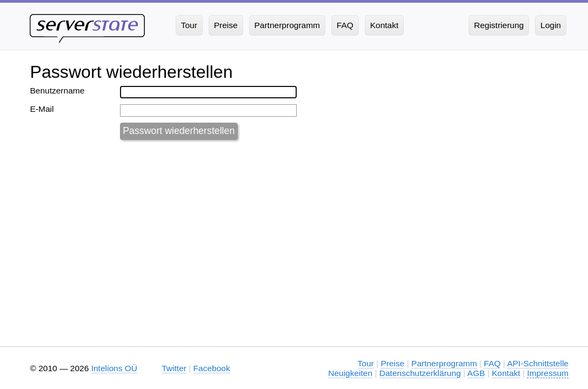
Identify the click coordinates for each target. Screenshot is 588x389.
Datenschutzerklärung (420, 373)
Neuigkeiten (350, 373)
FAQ (492, 363)
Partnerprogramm (444, 363)
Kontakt (506, 373)
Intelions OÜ (114, 368)
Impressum (548, 373)
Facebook (212, 368)
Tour (366, 363)
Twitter (174, 368)
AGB (476, 373)
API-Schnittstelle (538, 363)
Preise (392, 363)
